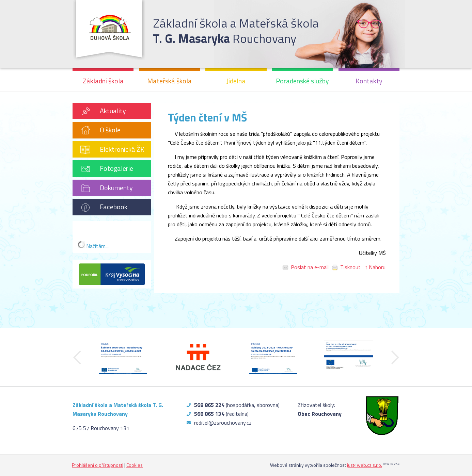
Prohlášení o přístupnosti (98, 465)
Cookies (135, 465)
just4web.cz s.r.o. (365, 465)
